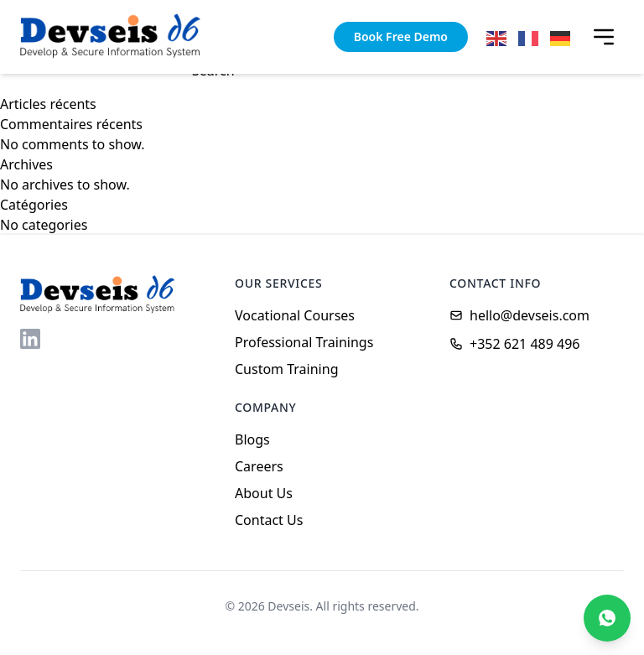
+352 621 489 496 (514, 344)
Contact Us (269, 520)
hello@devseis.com (519, 315)
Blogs (252, 439)
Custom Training (286, 369)
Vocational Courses (295, 315)
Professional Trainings (304, 342)
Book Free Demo (401, 36)
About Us (264, 493)
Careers (259, 466)
